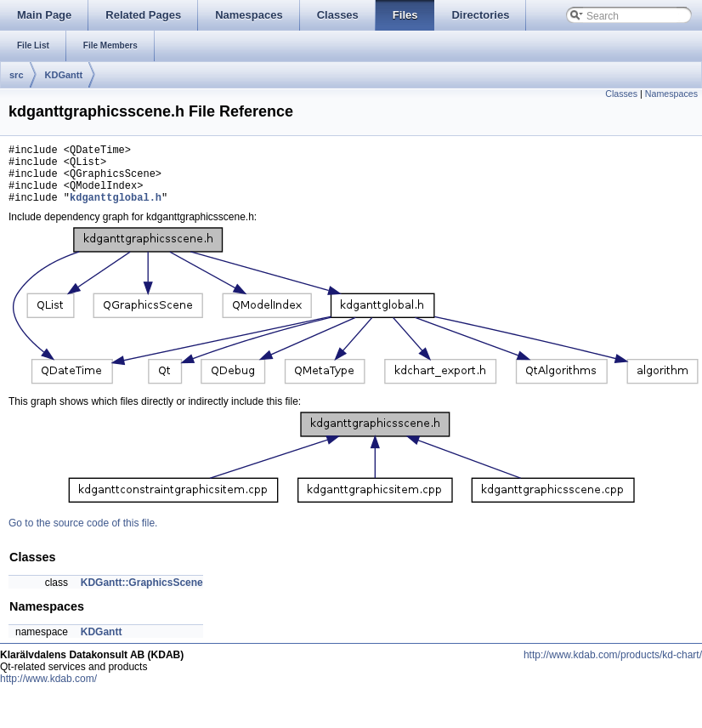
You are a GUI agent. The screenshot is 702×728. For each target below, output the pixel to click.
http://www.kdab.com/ (48, 691)
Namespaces (671, 94)
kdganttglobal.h (116, 210)
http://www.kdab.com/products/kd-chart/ (613, 668)
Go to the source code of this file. (83, 536)
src (17, 75)
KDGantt (64, 75)
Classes (621, 94)
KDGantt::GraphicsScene (142, 595)
